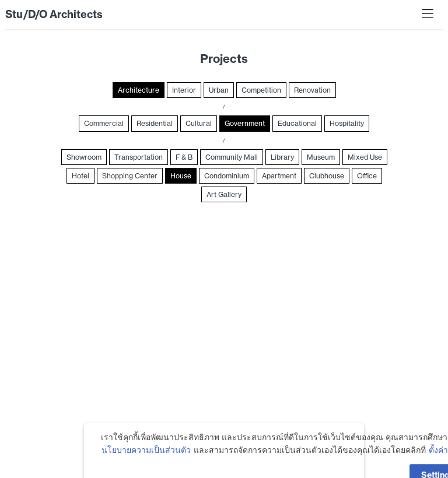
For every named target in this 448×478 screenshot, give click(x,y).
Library (282, 157)
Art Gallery (224, 194)
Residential (155, 123)
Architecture (139, 90)
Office (367, 176)
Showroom (84, 157)
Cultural (199, 123)
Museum (321, 157)
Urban (219, 90)
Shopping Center (130, 176)
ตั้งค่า (438, 461)
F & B (184, 157)
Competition (261, 90)
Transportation (139, 157)
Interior (184, 90)
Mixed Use (365, 157)
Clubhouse (327, 176)
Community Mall (232, 157)
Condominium (227, 176)
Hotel (80, 176)
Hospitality (347, 123)
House (181, 176)
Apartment (279, 176)
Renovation (312, 90)
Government (245, 123)
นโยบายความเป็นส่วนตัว (146, 461)
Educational (297, 123)
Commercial (104, 123)
